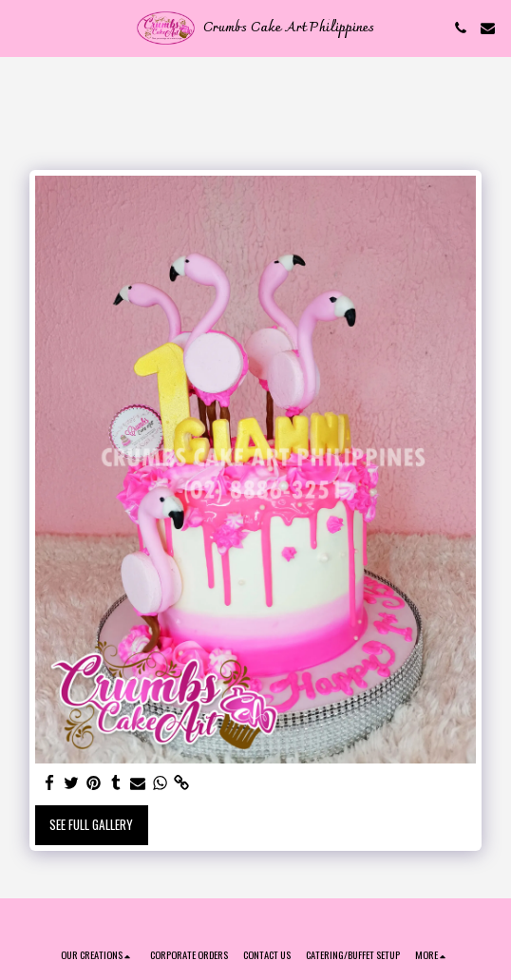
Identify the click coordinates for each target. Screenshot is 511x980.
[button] (21, 28)
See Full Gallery (91, 824)
